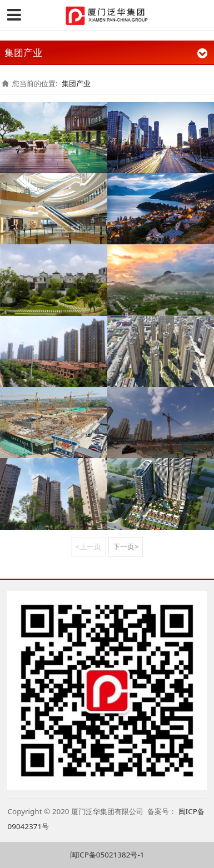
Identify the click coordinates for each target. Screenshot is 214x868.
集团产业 (76, 83)
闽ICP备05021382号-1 (107, 855)
